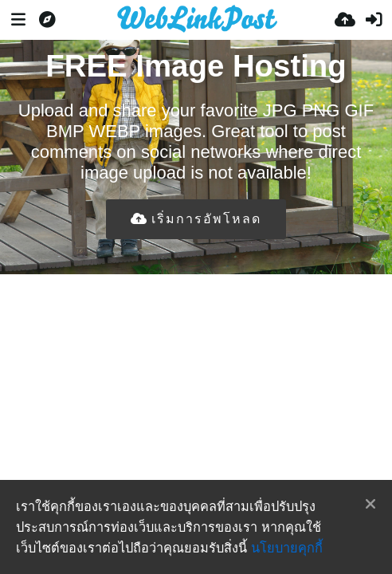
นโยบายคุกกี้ (287, 548)
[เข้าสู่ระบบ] (374, 20)
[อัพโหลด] (345, 20)
